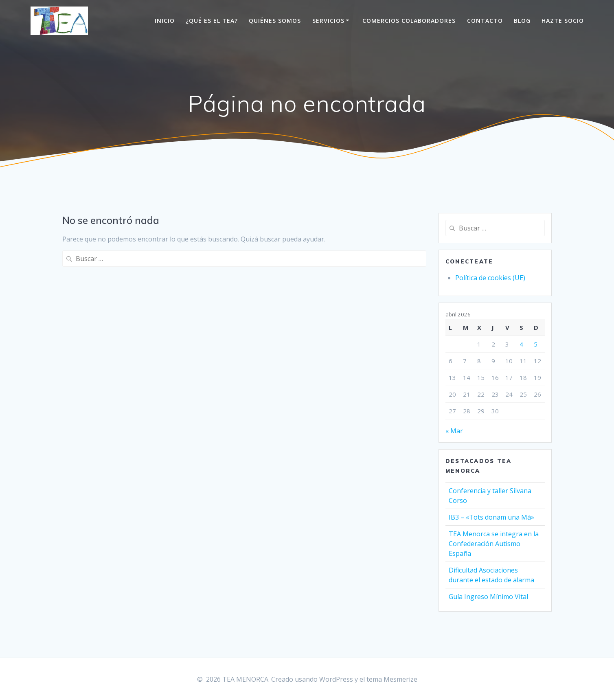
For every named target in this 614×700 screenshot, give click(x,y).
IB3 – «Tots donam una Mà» (491, 517)
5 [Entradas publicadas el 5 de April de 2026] (536, 344)
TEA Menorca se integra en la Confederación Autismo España (494, 544)
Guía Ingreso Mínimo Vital (488, 597)
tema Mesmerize (392, 679)
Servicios (328, 21)
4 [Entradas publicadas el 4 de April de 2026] (521, 344)
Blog (522, 21)
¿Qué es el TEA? (212, 21)
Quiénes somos (275, 21)
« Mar (454, 431)
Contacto (485, 21)
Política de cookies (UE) (490, 278)
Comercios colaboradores (409, 21)
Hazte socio (563, 21)
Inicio (165, 21)
